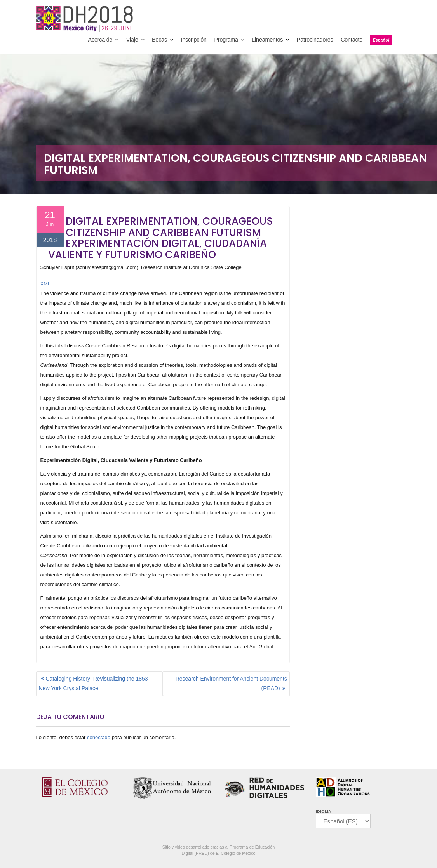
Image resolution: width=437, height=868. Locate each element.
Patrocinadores (315, 40)
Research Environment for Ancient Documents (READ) (231, 683)
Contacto (352, 40)
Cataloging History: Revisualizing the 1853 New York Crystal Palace (93, 683)
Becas (159, 40)
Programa (226, 40)
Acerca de (100, 40)
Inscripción (193, 40)
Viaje (132, 40)
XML (46, 284)
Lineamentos (267, 40)
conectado (99, 737)
